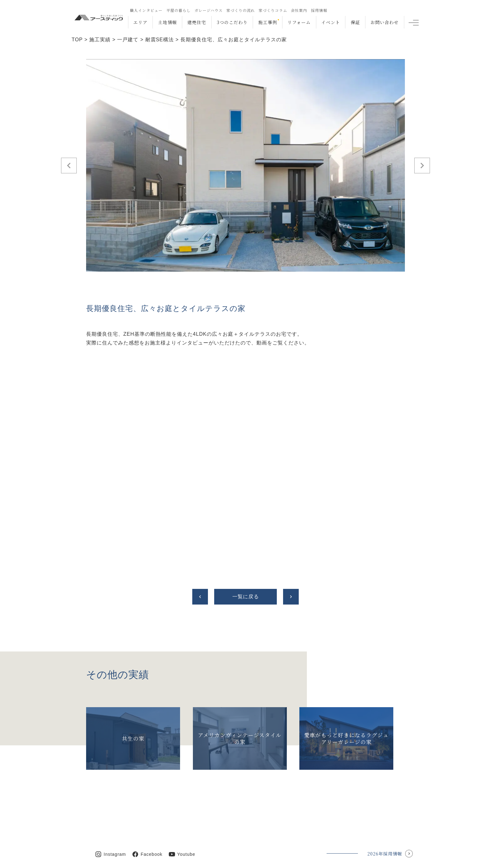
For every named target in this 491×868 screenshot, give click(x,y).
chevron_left (200, 597)
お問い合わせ (385, 22)
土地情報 (167, 22)
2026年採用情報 (385, 835)
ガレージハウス (208, 10)
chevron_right (291, 597)
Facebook (151, 835)
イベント (330, 22)
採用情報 (319, 10)
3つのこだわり (232, 22)
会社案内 (299, 10)
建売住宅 (197, 22)
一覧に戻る (246, 597)
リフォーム (299, 22)
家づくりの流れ (240, 10)
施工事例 (267, 22)
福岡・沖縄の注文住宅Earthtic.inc (144, 858)
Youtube (186, 835)
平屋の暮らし (178, 10)
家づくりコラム (273, 10)
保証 (355, 22)
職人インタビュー (146, 10)
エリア (140, 22)
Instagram (115, 835)
